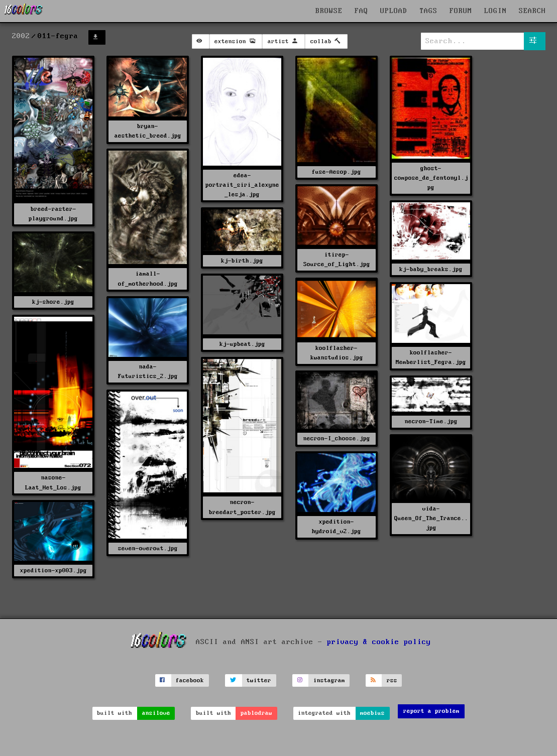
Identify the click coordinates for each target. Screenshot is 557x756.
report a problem (431, 711)
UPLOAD (394, 11)
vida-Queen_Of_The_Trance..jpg (431, 518)
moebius (372, 713)
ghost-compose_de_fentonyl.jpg (431, 178)
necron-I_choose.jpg (337, 438)
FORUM (461, 11)
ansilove (156, 713)
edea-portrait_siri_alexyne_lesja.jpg (242, 185)
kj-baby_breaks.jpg (431, 269)
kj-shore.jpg (53, 302)
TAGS (428, 11)
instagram (329, 680)
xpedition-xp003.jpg (53, 571)
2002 (21, 36)
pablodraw (256, 713)
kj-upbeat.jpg (242, 344)
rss (392, 680)
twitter (259, 680)
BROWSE (329, 11)
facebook (190, 680)
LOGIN (495, 11)
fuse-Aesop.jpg (337, 172)
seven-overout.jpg (148, 548)
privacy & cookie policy (379, 642)
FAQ (361, 11)
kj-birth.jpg (242, 261)
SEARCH (532, 11)
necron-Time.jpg (431, 421)
